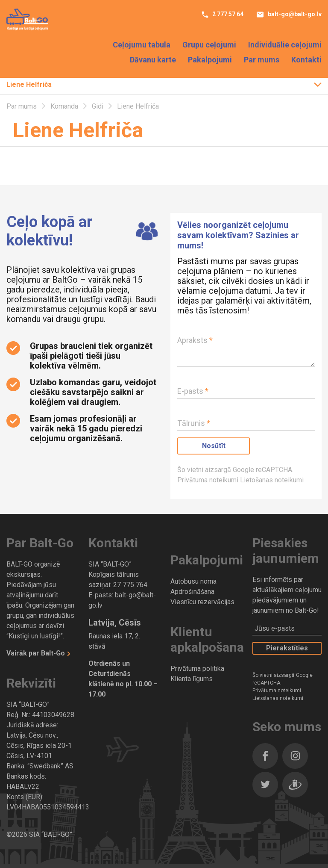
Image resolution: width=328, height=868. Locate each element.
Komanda (65, 106)
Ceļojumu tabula (142, 45)
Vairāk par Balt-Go (37, 653)
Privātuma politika (197, 669)
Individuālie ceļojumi (285, 45)
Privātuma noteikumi (209, 480)
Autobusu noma (193, 581)
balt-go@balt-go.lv (294, 14)
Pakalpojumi (210, 60)
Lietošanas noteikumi (272, 480)
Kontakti (306, 60)
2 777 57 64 (227, 14)
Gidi (98, 106)
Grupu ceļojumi (209, 45)
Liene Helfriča (29, 84)
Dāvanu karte (153, 60)
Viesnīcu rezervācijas (202, 602)
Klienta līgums (192, 679)
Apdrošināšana (192, 592)
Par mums (262, 60)
